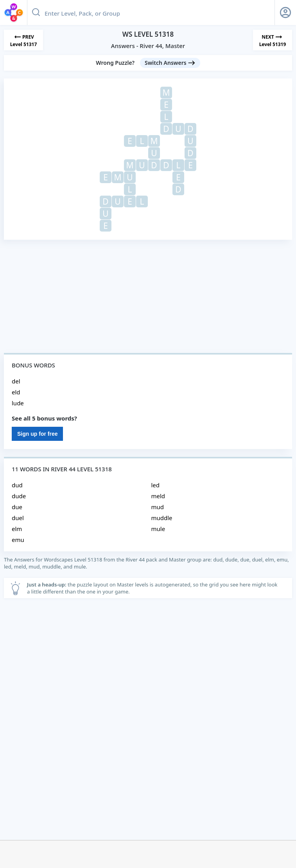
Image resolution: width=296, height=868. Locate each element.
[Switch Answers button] (170, 63)
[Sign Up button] (285, 12)
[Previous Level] (23, 40)
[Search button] (36, 12)
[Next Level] (273, 40)
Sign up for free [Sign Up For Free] (37, 434)
